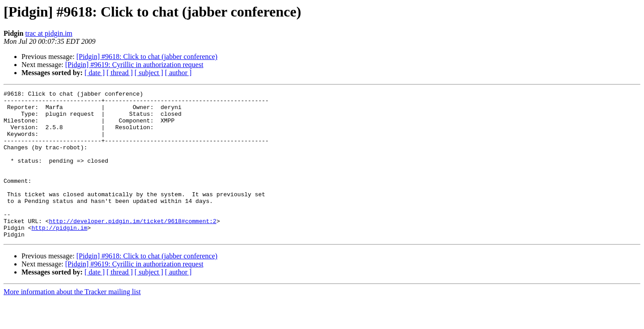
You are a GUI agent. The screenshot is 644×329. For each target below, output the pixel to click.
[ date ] (95, 73)
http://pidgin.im (59, 256)
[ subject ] (149, 73)
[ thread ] (120, 73)
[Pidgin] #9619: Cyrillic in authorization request (134, 65)
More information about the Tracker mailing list (72, 321)
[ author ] (178, 73)
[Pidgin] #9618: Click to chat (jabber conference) (147, 57)
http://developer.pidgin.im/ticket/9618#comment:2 (132, 248)
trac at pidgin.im (49, 33)
